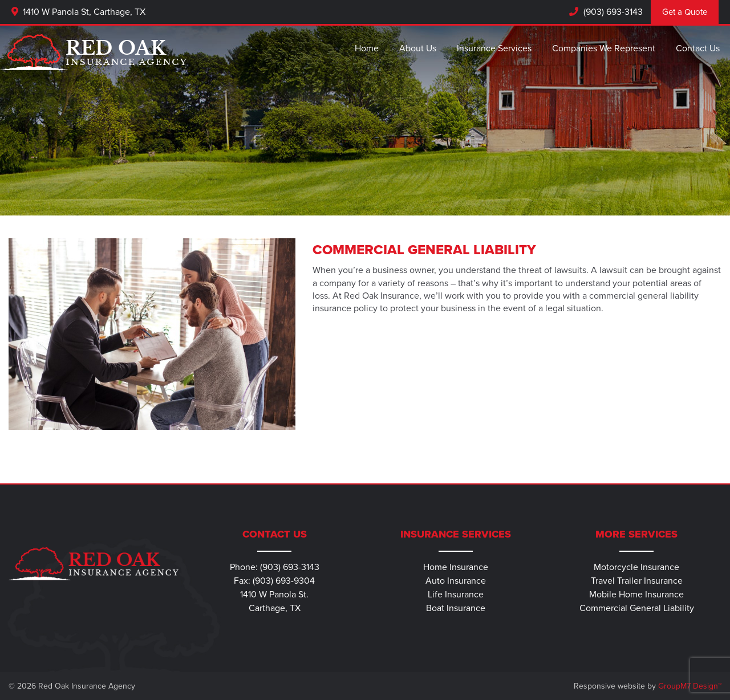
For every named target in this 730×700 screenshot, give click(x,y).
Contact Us (698, 48)
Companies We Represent (604, 48)
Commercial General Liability (637, 608)
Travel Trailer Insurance (637, 581)
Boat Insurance (456, 608)
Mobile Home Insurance (636, 595)
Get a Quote (685, 12)
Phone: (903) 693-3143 (275, 567)
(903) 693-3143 (612, 12)
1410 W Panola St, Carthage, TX (78, 12)
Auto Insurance (456, 581)
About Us (418, 48)
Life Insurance (456, 595)
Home (367, 48)
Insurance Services (494, 48)
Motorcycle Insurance (636, 567)
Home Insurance (456, 567)
